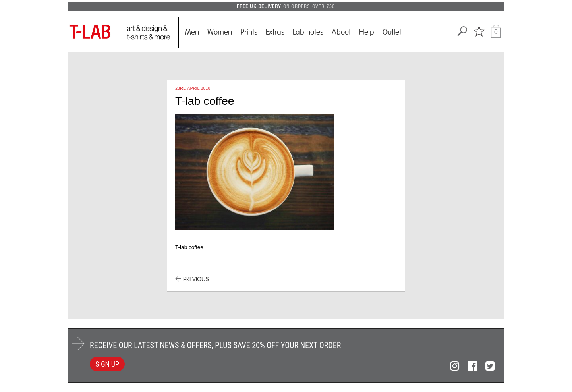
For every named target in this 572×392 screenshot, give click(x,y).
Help (367, 32)
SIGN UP (107, 364)
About (341, 32)
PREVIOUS (196, 279)
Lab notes (308, 32)
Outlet (392, 32)
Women (220, 32)
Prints (249, 32)
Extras (275, 32)
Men (192, 32)
